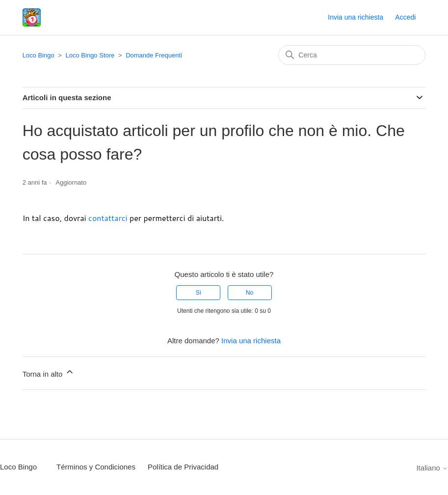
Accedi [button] (405, 17)
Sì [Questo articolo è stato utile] (198, 293)
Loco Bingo (39, 55)
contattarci (108, 218)
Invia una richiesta (356, 17)
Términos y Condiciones (96, 467)
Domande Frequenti (154, 55)
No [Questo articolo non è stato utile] (250, 293)
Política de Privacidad (183, 467)
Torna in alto (49, 372)
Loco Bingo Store (90, 55)
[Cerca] (352, 55)
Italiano (432, 468)
